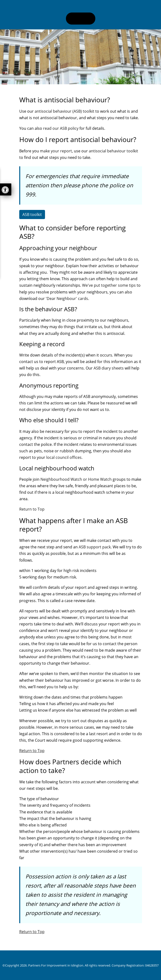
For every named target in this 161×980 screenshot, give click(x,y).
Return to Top (32, 509)
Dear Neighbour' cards (67, 299)
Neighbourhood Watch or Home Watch (76, 479)
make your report (56, 151)
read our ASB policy (61, 128)
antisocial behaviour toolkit (113, 151)
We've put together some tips (109, 285)
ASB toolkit (32, 214)
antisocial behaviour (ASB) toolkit (65, 111)
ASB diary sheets (109, 368)
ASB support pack (95, 547)
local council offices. (64, 457)
